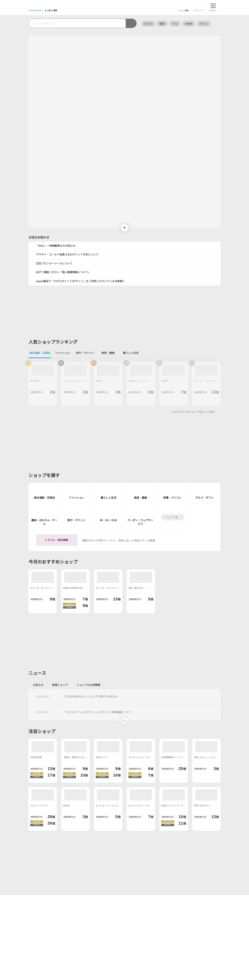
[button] (119, 102)
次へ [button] (124, 89)
